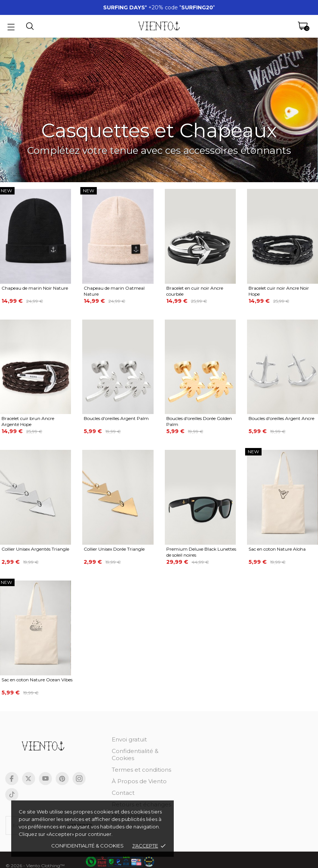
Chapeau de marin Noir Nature (35, 288)
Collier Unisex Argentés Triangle (35, 549)
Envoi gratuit (129, 739)
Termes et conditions (141, 770)
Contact (123, 793)
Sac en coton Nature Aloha (277, 549)
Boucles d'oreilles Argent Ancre (281, 418)
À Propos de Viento (139, 781)
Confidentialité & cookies (87, 846)
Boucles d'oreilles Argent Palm (116, 418)
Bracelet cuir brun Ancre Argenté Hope (28, 421)
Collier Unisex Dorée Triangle (114, 549)
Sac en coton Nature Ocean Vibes (37, 680)
